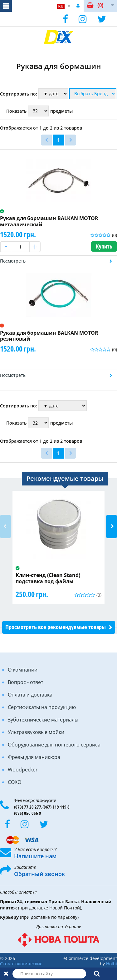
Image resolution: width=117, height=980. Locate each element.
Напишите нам (35, 856)
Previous (5, 527)
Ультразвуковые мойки (36, 732)
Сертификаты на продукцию (42, 707)
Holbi (112, 964)
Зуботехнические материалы (43, 720)
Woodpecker (23, 770)
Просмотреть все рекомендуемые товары (56, 627)
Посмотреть (13, 261)
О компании (23, 670)
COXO (15, 782)
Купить (104, 246)
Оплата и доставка (30, 695)
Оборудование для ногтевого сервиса (54, 745)
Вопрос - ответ (25, 682)
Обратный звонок (39, 874)
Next (112, 527)
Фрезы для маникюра (34, 757)
